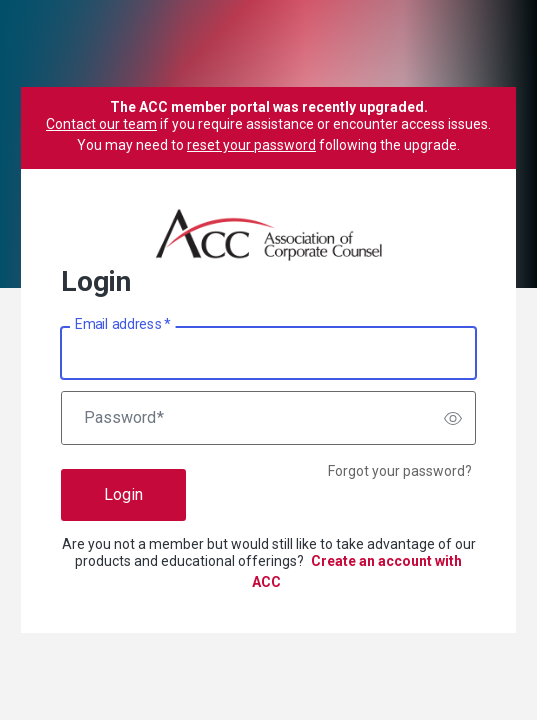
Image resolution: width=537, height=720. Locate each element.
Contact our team (101, 124)
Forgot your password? (400, 471)
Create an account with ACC (357, 571)
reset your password (251, 145)
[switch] (453, 418)
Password (124, 418)
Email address (122, 325)
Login (123, 494)
